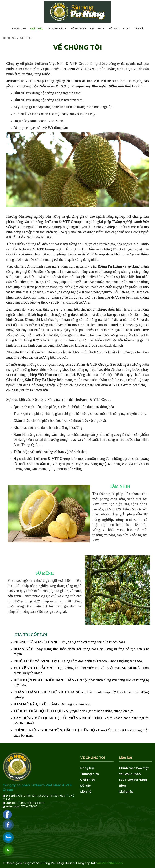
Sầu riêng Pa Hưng (133, 780)
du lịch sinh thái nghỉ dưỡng (62, 427)
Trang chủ (19, 29)
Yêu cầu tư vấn (130, 774)
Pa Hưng (115, 266)
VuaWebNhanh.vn (110, 863)
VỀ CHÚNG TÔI (78, 47)
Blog (126, 29)
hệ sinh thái (78, 452)
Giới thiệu (37, 29)
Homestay (130, 325)
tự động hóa (105, 407)
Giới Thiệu (88, 780)
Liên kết (126, 758)
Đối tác (114, 29)
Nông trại (78, 29)
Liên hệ (139, 29)
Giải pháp (97, 29)
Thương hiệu (57, 29)
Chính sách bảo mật (134, 768)
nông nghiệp (35, 216)
